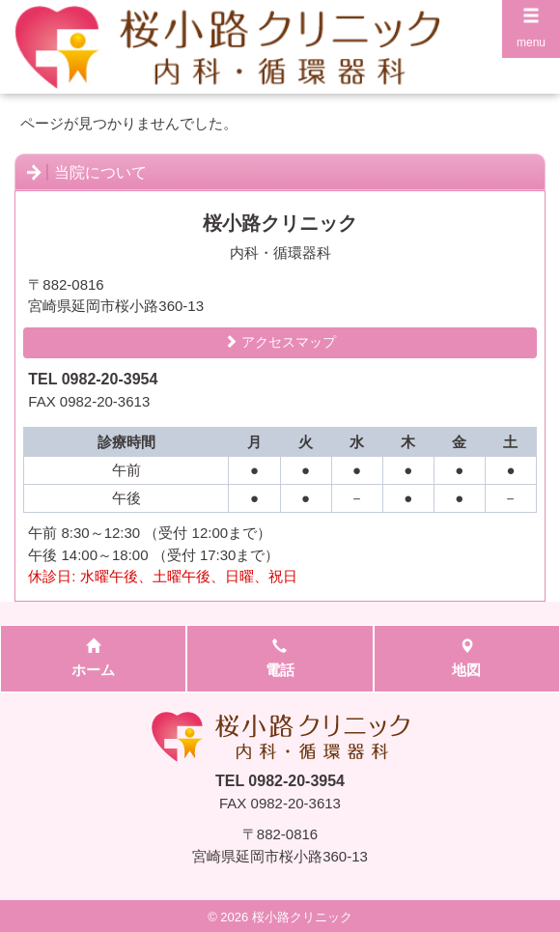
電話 (280, 659)
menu (531, 28)
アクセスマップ (280, 342)
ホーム (93, 659)
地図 (466, 659)
